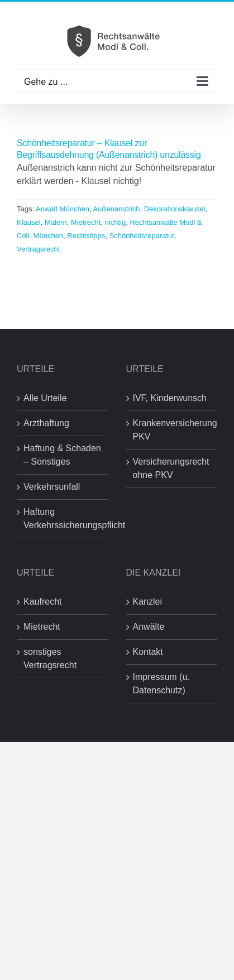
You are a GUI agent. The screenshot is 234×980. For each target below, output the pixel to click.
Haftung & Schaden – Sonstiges (62, 455)
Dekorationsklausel (175, 209)
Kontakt (148, 652)
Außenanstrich (117, 209)
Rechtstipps (86, 236)
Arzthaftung (46, 423)
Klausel (29, 222)
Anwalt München (63, 209)
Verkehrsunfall (52, 487)
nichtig (116, 222)
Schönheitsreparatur (142, 236)
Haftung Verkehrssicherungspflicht (63, 518)
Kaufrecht (42, 602)
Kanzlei (147, 602)
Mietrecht (86, 222)
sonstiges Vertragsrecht (50, 658)
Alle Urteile (45, 398)
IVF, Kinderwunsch (170, 398)
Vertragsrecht (38, 249)
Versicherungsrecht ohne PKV (171, 468)
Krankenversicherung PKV (173, 430)
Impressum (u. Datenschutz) (161, 684)
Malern (56, 222)
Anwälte (149, 627)
